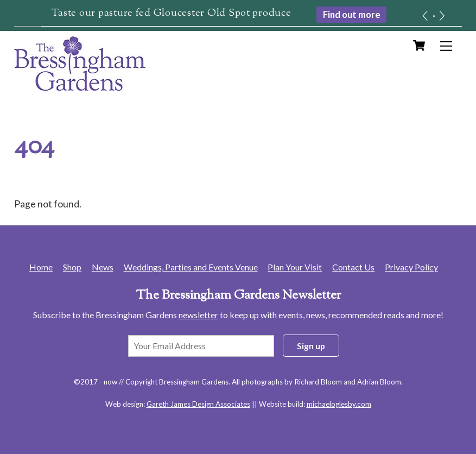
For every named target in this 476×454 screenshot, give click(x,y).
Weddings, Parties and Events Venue (191, 267)
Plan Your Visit (295, 267)
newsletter (198, 315)
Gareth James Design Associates (198, 404)
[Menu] (446, 46)
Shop (72, 267)
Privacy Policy (411, 267)
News (103, 267)
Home (41, 267)
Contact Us (353, 267)
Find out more (352, 15)
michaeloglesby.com (339, 404)
